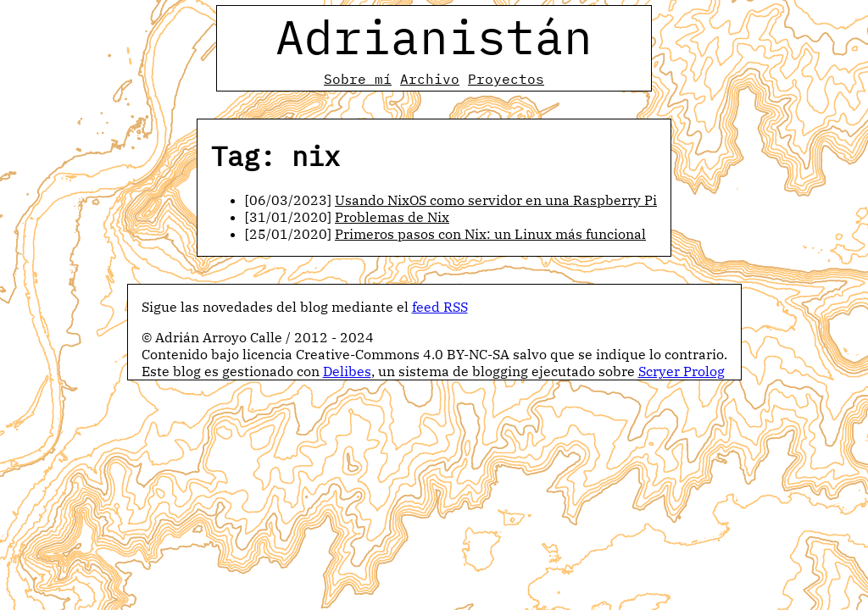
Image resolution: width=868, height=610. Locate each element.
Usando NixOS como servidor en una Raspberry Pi (496, 200)
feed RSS (440, 307)
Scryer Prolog (682, 371)
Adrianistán (434, 36)
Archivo (430, 79)
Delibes (347, 371)
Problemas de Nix (392, 217)
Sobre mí (358, 79)
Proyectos (506, 79)
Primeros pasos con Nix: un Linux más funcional (490, 234)
